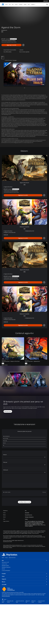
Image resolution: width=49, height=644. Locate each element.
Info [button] (24, 561)
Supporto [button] (24, 579)
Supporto (33, 5)
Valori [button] (24, 576)
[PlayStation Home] (3, 5)
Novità (25, 5)
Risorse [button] (24, 582)
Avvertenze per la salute (8, 542)
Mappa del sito (28, 602)
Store (29, 5)
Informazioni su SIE (5, 562)
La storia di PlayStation (6, 571)
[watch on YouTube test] (42, 84)
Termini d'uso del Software (41, 602)
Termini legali (3, 602)
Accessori (21, 5)
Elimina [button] (44, 492)
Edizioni (5, 455)
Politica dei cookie (34, 602)
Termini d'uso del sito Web (20, 602)
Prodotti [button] (24, 574)
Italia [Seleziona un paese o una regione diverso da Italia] (5, 599)
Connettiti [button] (24, 585)
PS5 (10, 5)
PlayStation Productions (6, 567)
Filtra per (5, 462)
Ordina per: (6, 470)
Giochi (6, 5)
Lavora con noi (4, 564)
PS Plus (16, 5)
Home (3, 558)
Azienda (3, 569)
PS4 (13, 5)
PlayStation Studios (5, 566)
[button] (24, 74)
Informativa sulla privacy (10, 602)
